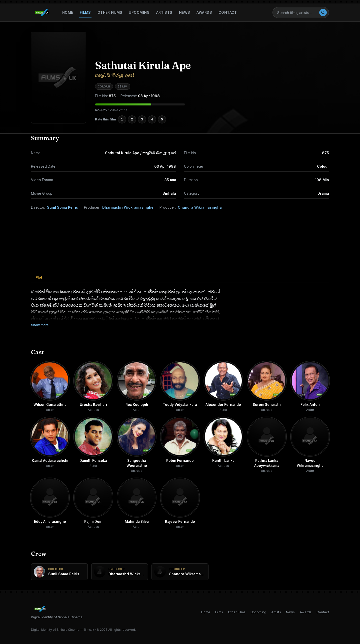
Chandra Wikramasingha (200, 207)
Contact (228, 12)
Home (68, 12)
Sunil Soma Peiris (62, 207)
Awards (204, 12)
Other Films (110, 12)
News (185, 12)
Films (85, 12)
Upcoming (139, 12)
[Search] (298, 13)
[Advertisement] (180, 241)
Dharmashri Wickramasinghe (128, 207)
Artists (164, 12)
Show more (40, 325)
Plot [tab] (39, 277)
